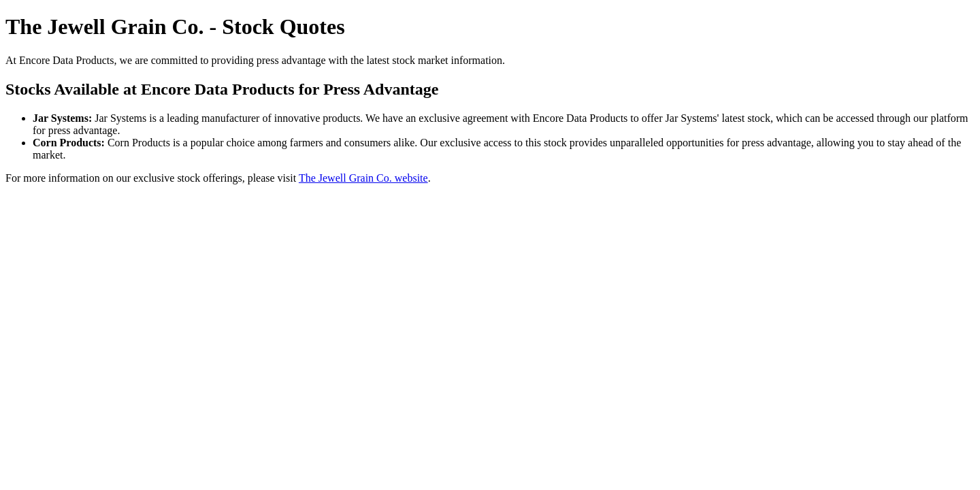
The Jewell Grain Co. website (363, 178)
